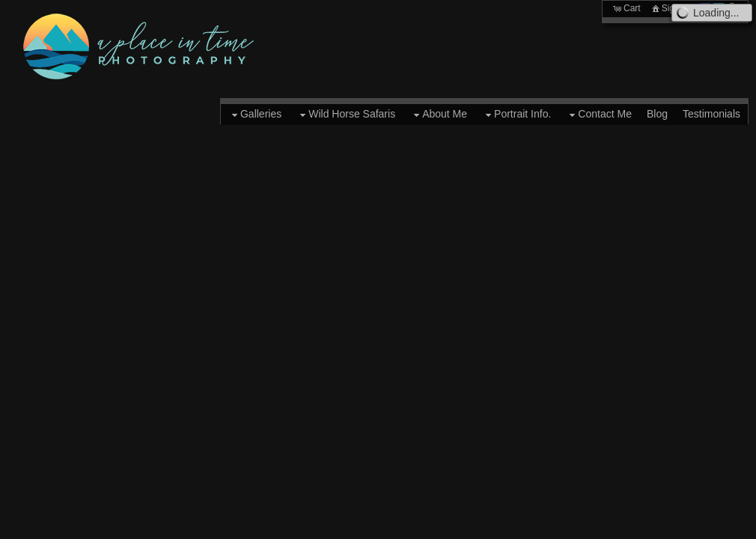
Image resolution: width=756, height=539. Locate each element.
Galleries (255, 115)
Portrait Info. (516, 115)
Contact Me (599, 115)
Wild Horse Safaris (346, 115)
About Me (439, 115)
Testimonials (711, 114)
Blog (657, 114)
